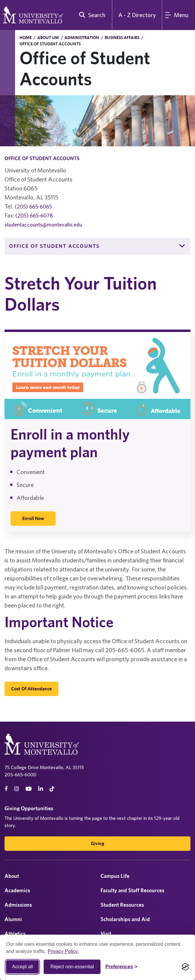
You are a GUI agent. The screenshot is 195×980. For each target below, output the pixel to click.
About (12, 876)
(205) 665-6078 (34, 216)
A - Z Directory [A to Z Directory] (137, 15)
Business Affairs (122, 38)
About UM (48, 38)
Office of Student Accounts (54, 246)
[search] (91, 15)
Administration (82, 38)
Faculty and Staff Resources (132, 890)
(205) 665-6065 (33, 207)
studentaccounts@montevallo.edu (43, 225)
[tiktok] (52, 789)
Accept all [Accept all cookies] (22, 967)
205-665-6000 (20, 775)
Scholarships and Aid (125, 919)
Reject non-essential (72, 967)
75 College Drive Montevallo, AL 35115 (44, 767)
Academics (17, 890)
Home (26, 38)
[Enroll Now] (33, 519)
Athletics (15, 934)
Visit (106, 934)
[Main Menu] (179, 15)
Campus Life (115, 876)
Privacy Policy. (63, 951)
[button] (183, 246)
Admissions (18, 905)
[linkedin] (41, 789)
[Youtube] (29, 789)
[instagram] (17, 789)
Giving (97, 843)
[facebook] (6, 789)
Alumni (13, 919)
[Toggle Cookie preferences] (121, 967)
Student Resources (122, 905)
